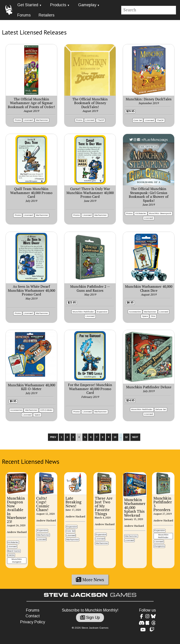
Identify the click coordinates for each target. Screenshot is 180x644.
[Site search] (149, 10)
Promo (18, 120)
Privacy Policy (33, 622)
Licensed (28, 120)
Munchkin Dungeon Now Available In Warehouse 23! (17, 510)
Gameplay (87, 5)
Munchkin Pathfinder (83, 312)
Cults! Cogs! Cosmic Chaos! (43, 504)
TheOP (101, 120)
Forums (24, 15)
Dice (153, 316)
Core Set (138, 120)
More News (90, 580)
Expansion (102, 312)
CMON (11, 555)
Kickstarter (141, 213)
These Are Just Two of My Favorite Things (104, 506)
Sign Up (90, 618)
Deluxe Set (161, 409)
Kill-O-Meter (46, 410)
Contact (33, 616)
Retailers (46, 15)
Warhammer (42, 120)
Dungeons (159, 546)
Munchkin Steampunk (160, 213)
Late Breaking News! (73, 502)
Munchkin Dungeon (17, 560)
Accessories (135, 312)
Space (145, 316)
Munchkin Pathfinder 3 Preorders (163, 504)
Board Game (14, 551)
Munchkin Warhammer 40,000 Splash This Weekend (135, 507)
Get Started (28, 5)
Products (58, 5)
